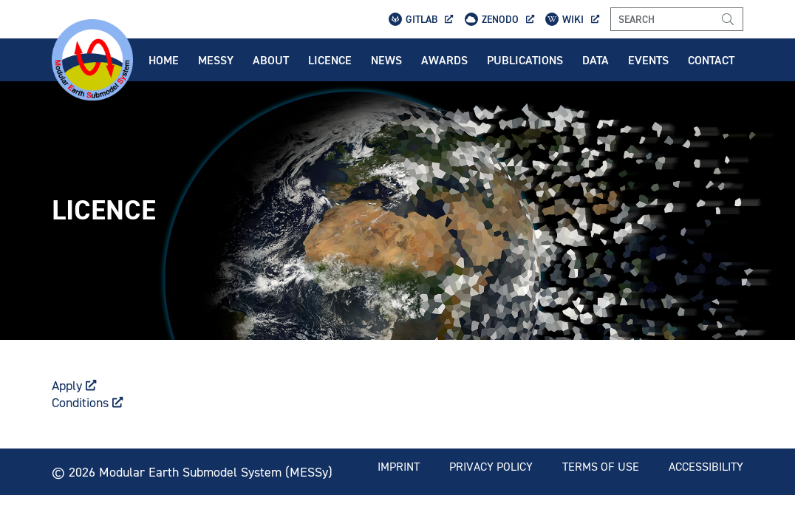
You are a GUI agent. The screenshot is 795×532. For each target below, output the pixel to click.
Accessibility (706, 466)
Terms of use (601, 466)
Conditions (87, 402)
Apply (74, 385)
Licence (330, 60)
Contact (711, 60)
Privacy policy (491, 466)
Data (596, 60)
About (271, 60)
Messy (216, 60)
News (386, 60)
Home (164, 60)
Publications (525, 60)
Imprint (399, 466)
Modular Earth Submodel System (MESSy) (216, 472)
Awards (444, 60)
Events (648, 60)
